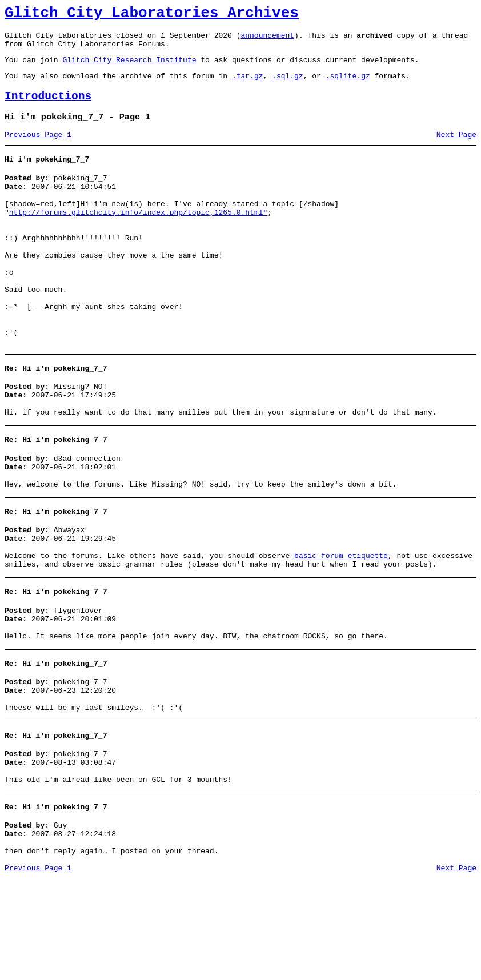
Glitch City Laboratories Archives (152, 15)
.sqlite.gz (348, 86)
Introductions (48, 108)
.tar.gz (248, 86)
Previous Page (33, 150)
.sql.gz (288, 86)
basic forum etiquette (341, 626)
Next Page (456, 150)
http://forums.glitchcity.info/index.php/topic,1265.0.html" (138, 236)
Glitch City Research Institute (129, 68)
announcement (267, 40)
